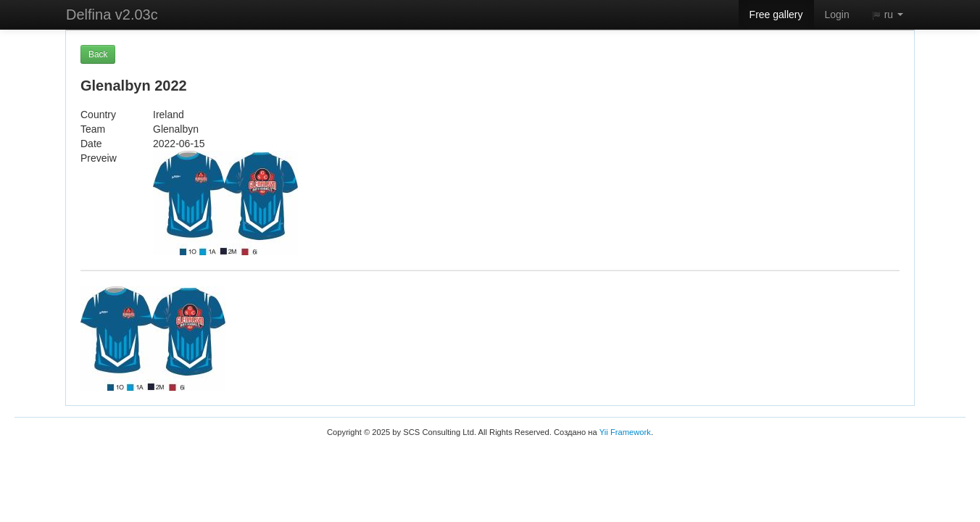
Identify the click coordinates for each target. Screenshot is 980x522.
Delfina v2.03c (112, 14)
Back (98, 54)
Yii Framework (625, 432)
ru (887, 14)
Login (837, 14)
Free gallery (776, 14)
